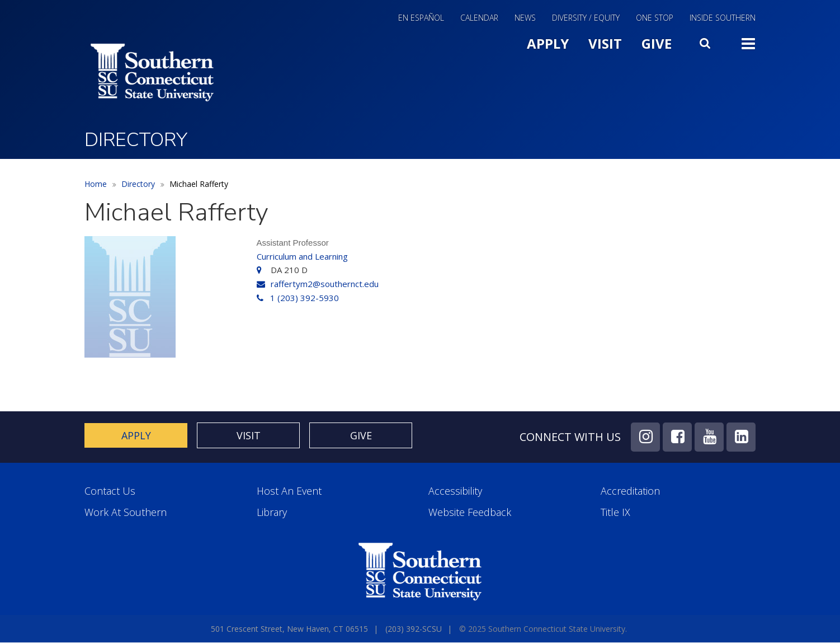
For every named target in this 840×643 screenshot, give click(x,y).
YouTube (709, 437)
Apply (548, 43)
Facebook (677, 437)
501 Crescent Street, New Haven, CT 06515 (289, 629)
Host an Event (289, 491)
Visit (605, 43)
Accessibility (455, 491)
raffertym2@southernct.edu (325, 284)
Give (657, 43)
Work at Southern (126, 512)
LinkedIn (741, 437)
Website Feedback (470, 512)
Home (96, 184)
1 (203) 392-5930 (305, 298)
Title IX (615, 512)
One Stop (655, 18)
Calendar (479, 18)
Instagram (645, 437)
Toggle (748, 43)
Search (706, 41)
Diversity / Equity (586, 18)
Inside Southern (723, 18)
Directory (138, 184)
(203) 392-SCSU (414, 629)
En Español (421, 18)
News (525, 18)
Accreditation (630, 491)
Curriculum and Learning (302, 256)
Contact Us (110, 491)
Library (272, 512)
